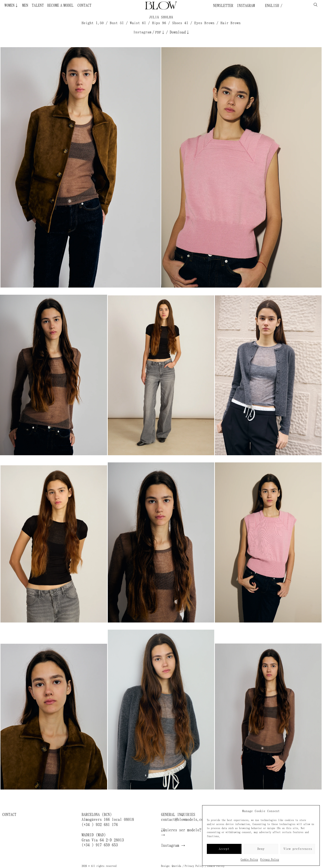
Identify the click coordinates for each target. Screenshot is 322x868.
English (271, 6)
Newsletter (223, 6)
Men (25, 5)
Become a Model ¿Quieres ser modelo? (70, 5)
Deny (261, 849)
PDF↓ (160, 32)
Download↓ (180, 32)
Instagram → (173, 845)
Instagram (246, 6)
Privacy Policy (270, 860)
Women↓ (12, 5)
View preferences (298, 849)
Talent (38, 5)
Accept (224, 849)
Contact (84, 5)
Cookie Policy (249, 860)
